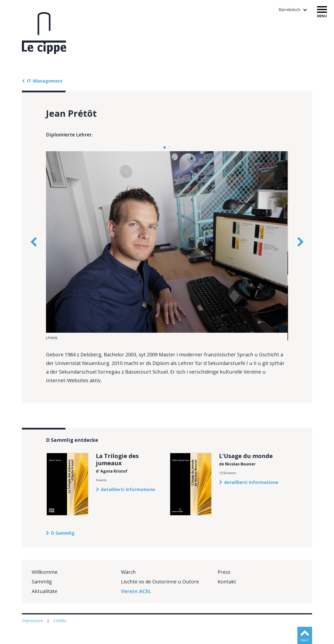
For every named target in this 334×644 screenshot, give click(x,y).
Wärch (128, 572)
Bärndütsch (290, 10)
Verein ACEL (136, 591)
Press (224, 572)
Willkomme (45, 572)
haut (305, 640)
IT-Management (45, 81)
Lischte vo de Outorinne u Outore (160, 582)
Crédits (60, 621)
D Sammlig (63, 533)
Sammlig (42, 582)
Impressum (33, 621)
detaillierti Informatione (128, 489)
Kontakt (227, 582)
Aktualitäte (45, 591)
